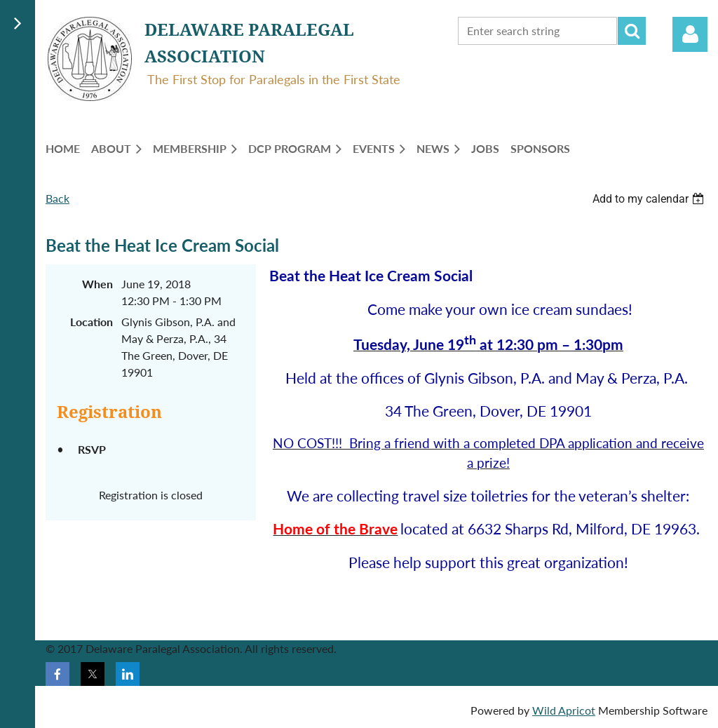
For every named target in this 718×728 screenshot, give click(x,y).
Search (632, 31)
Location (92, 322)
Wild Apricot (564, 710)
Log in (690, 34)
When (97, 284)
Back (57, 198)
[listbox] (650, 199)
